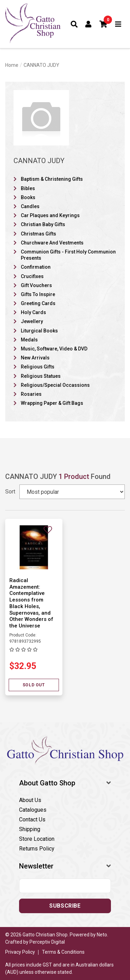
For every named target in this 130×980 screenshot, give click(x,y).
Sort (10, 492)
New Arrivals (35, 358)
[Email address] (65, 886)
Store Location (37, 839)
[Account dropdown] (89, 24)
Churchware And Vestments (52, 243)
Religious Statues (41, 376)
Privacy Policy (20, 952)
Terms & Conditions (63, 952)
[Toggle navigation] (118, 24)
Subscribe (65, 906)
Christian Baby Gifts (43, 224)
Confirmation (36, 267)
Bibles (28, 188)
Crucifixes (32, 276)
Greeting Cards (38, 303)
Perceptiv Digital (47, 942)
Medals (29, 340)
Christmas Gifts (38, 234)
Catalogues (33, 810)
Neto (102, 935)
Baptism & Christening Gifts (52, 179)
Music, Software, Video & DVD (54, 349)
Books (28, 197)
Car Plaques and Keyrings (50, 215)
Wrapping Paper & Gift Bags (52, 403)
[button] (104, 24)
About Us (30, 800)
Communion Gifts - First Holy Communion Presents (68, 255)
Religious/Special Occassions (55, 385)
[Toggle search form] (74, 24)
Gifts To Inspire (38, 294)
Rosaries (31, 394)
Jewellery (32, 321)
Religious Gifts (38, 367)
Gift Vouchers (36, 285)
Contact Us (32, 819)
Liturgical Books (39, 331)
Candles (30, 206)
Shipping (30, 829)
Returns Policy (37, 849)
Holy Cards (33, 312)
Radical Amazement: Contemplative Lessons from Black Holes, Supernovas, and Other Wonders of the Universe (31, 603)
